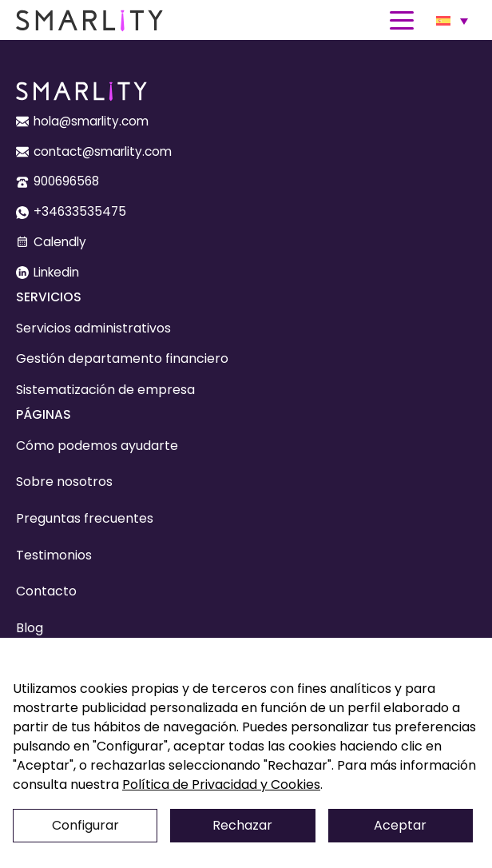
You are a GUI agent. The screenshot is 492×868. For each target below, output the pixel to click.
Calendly (60, 242)
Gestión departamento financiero (122, 358)
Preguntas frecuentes (85, 518)
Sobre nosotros (64, 482)
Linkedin (56, 272)
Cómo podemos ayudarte (97, 446)
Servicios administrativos (93, 328)
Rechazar (242, 825)
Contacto (46, 591)
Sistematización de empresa (105, 390)
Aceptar (400, 825)
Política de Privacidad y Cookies (221, 784)
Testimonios (54, 555)
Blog (30, 628)
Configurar (85, 825)
